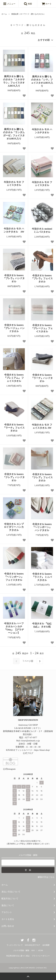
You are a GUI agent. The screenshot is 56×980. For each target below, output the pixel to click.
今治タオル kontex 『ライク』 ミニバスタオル (42, 577)
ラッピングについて (15, 945)
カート (47, 4)
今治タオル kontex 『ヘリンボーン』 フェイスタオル (14, 577)
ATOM (40, 950)
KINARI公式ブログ (33, 945)
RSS (33, 950)
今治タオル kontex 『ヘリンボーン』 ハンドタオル (42, 527)
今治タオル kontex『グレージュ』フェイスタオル (42, 328)
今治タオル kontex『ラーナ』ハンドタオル (42, 378)
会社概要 (46, 945)
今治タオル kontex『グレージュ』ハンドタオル (14, 328)
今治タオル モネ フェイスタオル (14, 184)
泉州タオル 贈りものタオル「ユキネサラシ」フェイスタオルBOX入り (14, 81)
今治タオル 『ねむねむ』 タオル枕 (43, 625)
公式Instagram (9, 769)
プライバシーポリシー (41, 956)
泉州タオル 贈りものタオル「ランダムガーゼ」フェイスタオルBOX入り (14, 134)
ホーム (4, 14)
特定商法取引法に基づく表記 (18, 956)
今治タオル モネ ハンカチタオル (42, 131)
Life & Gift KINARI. (27, 968)
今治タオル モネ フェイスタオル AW (42, 426)
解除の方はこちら (46, 877)
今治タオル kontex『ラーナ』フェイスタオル (14, 428)
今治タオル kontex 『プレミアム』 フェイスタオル (14, 378)
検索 (28, 4)
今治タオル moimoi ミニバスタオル (42, 230)
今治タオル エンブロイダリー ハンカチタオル (14, 527)
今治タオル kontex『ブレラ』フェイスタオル (42, 279)
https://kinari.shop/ (42, 750)
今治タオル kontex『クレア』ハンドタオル (14, 477)
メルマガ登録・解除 (21, 950)
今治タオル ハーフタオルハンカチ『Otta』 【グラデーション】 (14, 628)
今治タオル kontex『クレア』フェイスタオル (42, 477)
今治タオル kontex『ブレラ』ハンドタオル (14, 278)
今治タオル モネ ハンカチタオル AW (14, 230)
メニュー (9, 4)
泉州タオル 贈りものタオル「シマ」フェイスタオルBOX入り (42, 81)
